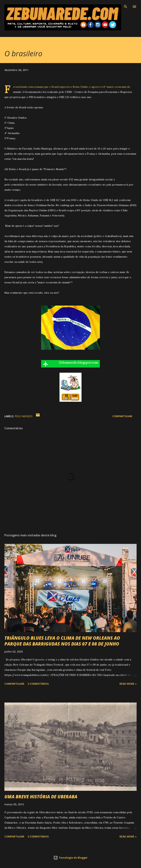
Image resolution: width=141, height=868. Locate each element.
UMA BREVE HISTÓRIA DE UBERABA (41, 797)
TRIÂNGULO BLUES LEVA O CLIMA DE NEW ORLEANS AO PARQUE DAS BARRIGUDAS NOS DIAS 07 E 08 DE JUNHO (62, 641)
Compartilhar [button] (122, 416)
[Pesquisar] (126, 7)
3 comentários (38, 684)
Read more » (128, 684)
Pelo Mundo (23, 416)
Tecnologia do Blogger (70, 858)
